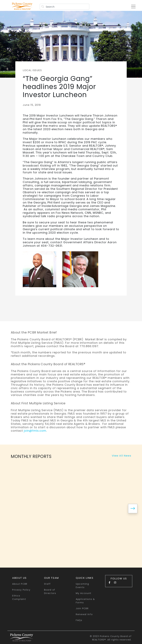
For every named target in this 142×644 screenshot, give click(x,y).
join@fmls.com (35, 431)
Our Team (52, 578)
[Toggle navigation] (132, 7)
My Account (84, 593)
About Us (19, 578)
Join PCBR (82, 608)
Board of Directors (50, 591)
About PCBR (20, 584)
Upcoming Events (82, 586)
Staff (47, 584)
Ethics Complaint (19, 597)
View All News (122, 456)
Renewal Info (84, 614)
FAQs (79, 620)
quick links (85, 578)
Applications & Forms (85, 601)
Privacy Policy (21, 590)
